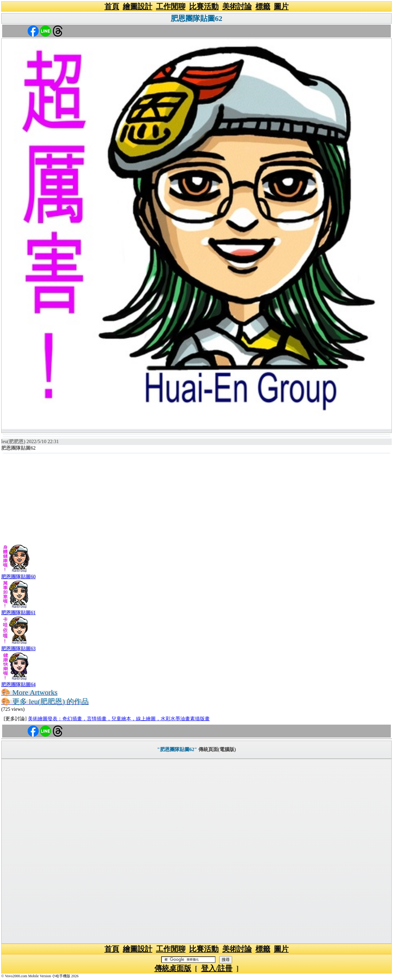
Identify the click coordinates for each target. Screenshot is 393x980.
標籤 (263, 6)
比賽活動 (204, 6)
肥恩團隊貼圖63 (18, 649)
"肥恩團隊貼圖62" (177, 749)
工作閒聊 (171, 6)
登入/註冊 (217, 968)
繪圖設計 (138, 6)
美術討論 (237, 6)
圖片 (281, 6)
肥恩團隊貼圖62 (196, 18)
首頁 (112, 6)
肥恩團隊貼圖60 (18, 577)
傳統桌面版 (173, 968)
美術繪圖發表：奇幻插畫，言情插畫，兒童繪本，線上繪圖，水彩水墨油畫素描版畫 (119, 719)
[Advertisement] (196, 500)
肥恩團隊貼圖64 (18, 685)
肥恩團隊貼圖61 (18, 613)
